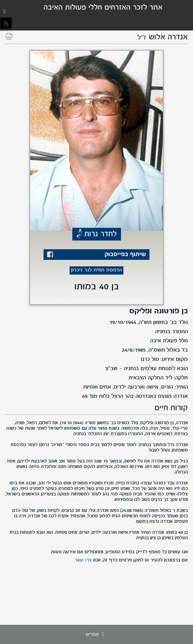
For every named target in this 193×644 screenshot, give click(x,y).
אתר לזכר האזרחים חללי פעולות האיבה (103, 8)
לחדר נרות (101, 234)
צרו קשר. (83, 560)
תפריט (97, 634)
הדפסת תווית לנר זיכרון (96, 270)
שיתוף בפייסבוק (125, 255)
